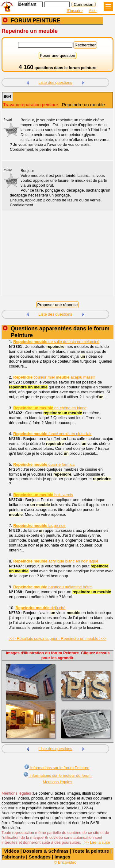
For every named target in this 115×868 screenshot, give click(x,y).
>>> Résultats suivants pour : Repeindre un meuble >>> (58, 638)
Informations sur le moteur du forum (57, 775)
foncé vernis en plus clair (52, 434)
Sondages (40, 857)
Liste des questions (56, 82)
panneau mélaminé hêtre (52, 587)
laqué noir (39, 525)
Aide (93, 11)
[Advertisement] (54, 257)
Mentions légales (57, 782)
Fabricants (13, 857)
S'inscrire (75, 11)
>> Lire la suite (96, 842)
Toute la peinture (91, 851)
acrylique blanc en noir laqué (56, 561)
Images (63, 857)
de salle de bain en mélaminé (56, 342)
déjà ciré (40, 608)
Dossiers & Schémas (46, 851)
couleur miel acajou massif (54, 377)
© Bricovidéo (65, 862)
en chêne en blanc (50, 408)
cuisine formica (44, 464)
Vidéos (11, 851)
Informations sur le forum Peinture (57, 767)
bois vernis (43, 495)
